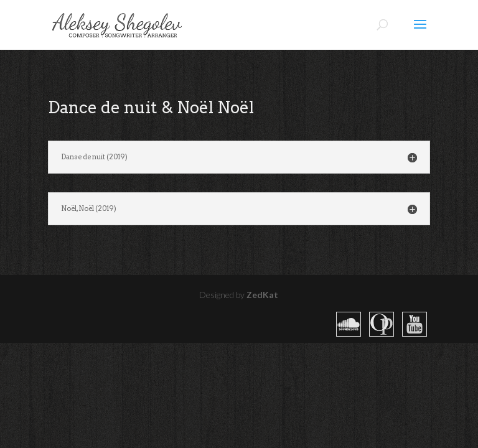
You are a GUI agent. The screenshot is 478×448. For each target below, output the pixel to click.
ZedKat (262, 295)
